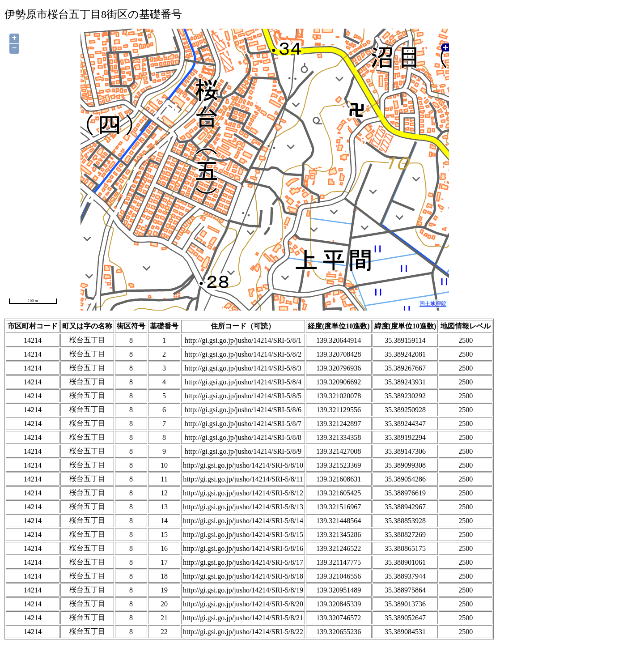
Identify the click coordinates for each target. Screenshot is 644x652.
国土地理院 (433, 304)
